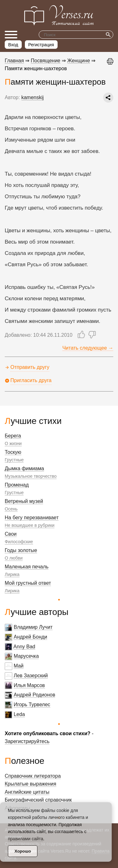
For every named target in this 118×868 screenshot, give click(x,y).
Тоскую (13, 452)
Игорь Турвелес (32, 705)
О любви (14, 558)
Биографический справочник (38, 800)
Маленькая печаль (27, 567)
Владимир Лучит (33, 627)
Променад (17, 485)
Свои (11, 534)
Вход (13, 45)
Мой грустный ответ (28, 583)
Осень (11, 509)
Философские (19, 542)
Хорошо (23, 851)
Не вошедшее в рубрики (30, 525)
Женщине (79, 61)
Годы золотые (21, 550)
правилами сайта (25, 839)
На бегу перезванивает (32, 518)
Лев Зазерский (31, 676)
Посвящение (46, 61)
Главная (14, 61)
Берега (13, 436)
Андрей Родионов (34, 695)
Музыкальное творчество (31, 476)
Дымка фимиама (24, 468)
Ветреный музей (24, 501)
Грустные (14, 460)
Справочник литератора (33, 776)
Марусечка (26, 656)
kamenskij (33, 97)
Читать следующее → (88, 348)
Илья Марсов (29, 685)
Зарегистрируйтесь (27, 741)
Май (18, 666)
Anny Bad (24, 647)
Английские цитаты (27, 792)
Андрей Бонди (30, 637)
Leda (19, 714)
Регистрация (41, 45)
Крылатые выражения (31, 784)
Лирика (12, 574)
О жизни (13, 443)
